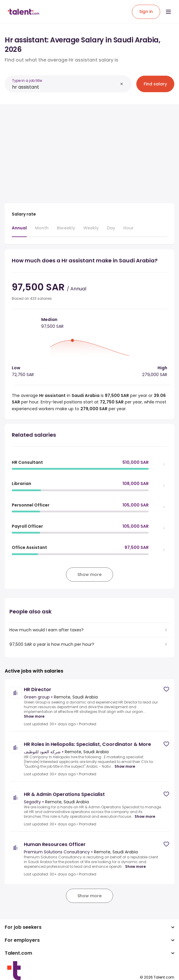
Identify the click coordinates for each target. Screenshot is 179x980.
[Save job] (166, 689)
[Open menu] (168, 12)
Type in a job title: (27, 81)
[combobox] (65, 87)
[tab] (19, 231)
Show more (34, 716)
